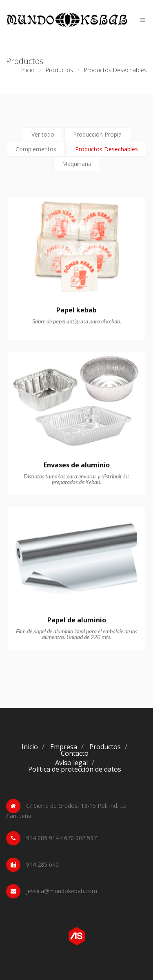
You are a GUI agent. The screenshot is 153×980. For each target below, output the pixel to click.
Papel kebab (76, 310)
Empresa (64, 747)
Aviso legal (71, 763)
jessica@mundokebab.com (62, 891)
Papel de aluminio (77, 620)
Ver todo (43, 134)
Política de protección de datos (75, 769)
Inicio (28, 70)
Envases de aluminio (77, 465)
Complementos (36, 149)
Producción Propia (97, 134)
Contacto (75, 753)
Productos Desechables (106, 149)
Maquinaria (77, 164)
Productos (59, 70)
